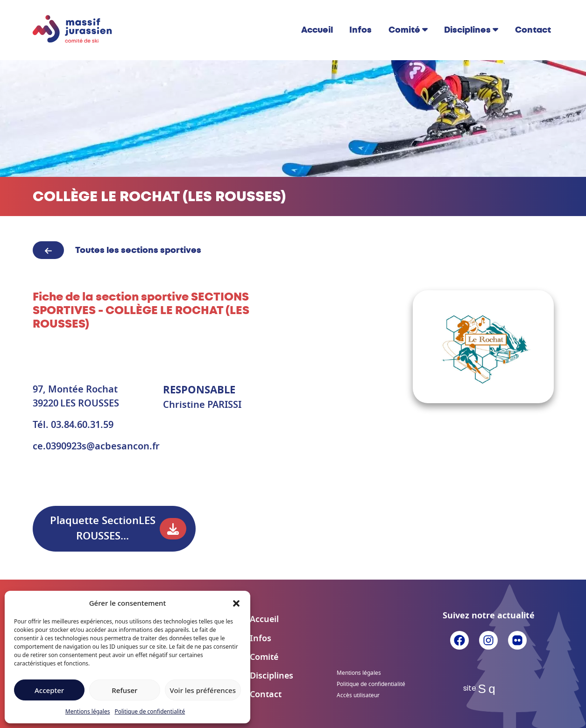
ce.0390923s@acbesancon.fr (96, 447)
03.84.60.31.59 (82, 425)
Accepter (49, 690)
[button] (236, 603)
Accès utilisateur (358, 695)
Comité (404, 30)
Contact (533, 30)
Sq (489, 689)
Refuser (124, 690)
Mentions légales (88, 711)
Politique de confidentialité (150, 711)
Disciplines (467, 30)
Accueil (317, 30)
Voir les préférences (203, 690)
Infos (360, 30)
